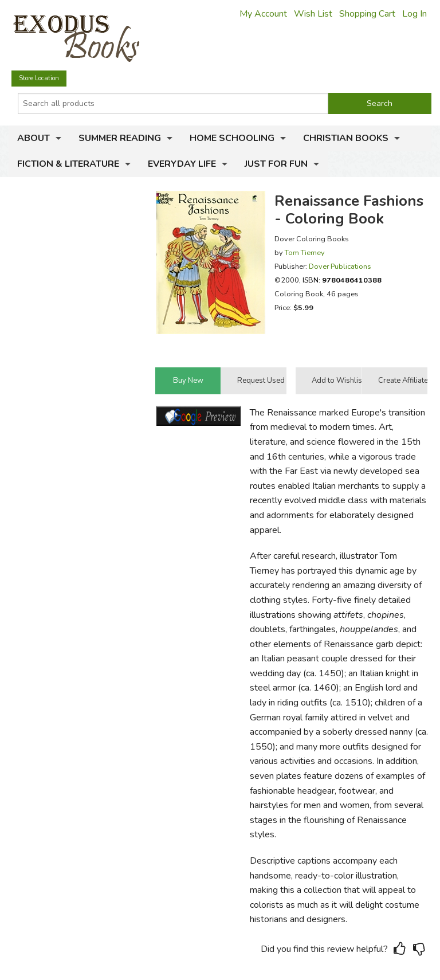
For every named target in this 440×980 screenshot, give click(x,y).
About (34, 138)
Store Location (39, 78)
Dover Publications (340, 266)
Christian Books (346, 138)
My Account (263, 14)
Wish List (313, 14)
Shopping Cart (367, 14)
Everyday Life (182, 164)
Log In (415, 14)
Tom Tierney (305, 252)
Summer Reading (120, 138)
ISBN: (342, 280)
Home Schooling (232, 138)
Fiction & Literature (68, 164)
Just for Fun (276, 164)
